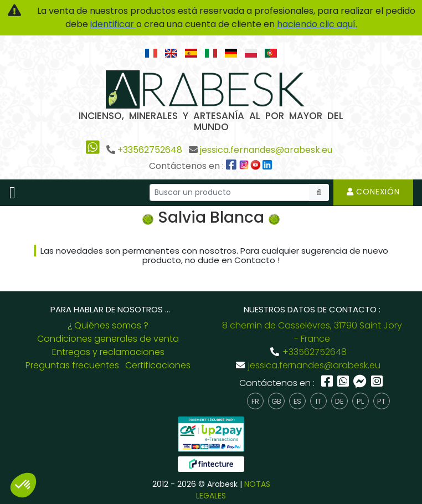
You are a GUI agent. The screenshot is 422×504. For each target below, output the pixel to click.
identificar (113, 24)
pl (360, 401)
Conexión (373, 192)
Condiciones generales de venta (108, 339)
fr (255, 401)
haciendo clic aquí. (317, 24)
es (297, 401)
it (318, 401)
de (339, 401)
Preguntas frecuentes (72, 365)
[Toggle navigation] (12, 193)
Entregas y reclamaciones (108, 352)
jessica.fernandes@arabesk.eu (266, 150)
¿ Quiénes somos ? (108, 325)
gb (276, 401)
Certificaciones (158, 365)
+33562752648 (150, 150)
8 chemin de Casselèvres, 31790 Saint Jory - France (312, 332)
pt (381, 401)
